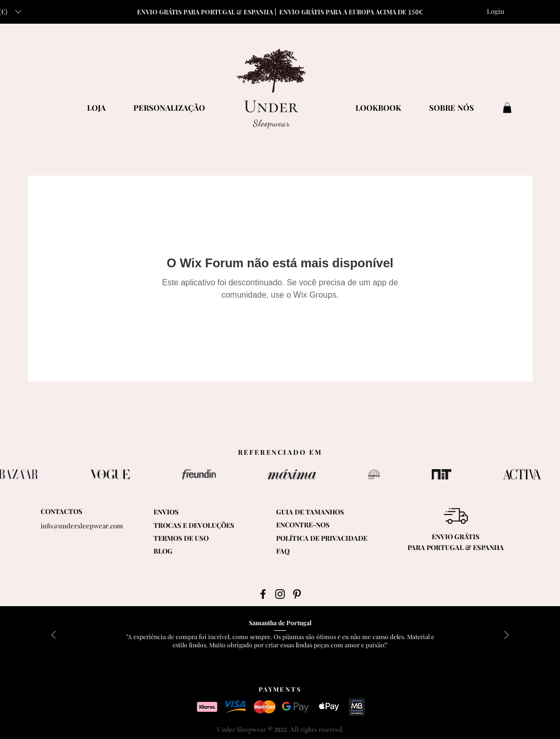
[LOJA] (96, 108)
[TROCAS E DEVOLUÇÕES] (194, 526)
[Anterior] (54, 636)
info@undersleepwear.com (82, 526)
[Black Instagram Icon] (280, 594)
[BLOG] (180, 551)
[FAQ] (303, 551)
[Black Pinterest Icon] (297, 594)
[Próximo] (506, 636)
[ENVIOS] (180, 512)
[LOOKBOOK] (379, 108)
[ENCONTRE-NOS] (324, 525)
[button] (507, 108)
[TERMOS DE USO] (205, 538)
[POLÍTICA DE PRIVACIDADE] (326, 538)
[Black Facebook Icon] (263, 594)
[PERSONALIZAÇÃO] (169, 108)
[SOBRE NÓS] (452, 108)
